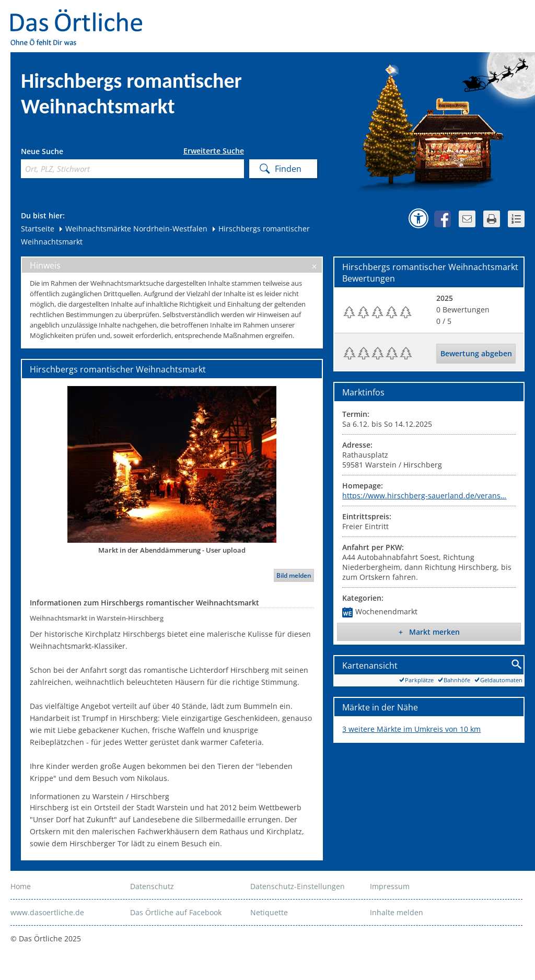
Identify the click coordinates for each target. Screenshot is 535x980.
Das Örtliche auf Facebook (176, 912)
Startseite (38, 229)
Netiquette (269, 912)
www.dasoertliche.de (47, 912)
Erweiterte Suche (214, 151)
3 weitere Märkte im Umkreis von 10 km (411, 729)
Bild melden (294, 575)
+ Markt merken (429, 632)
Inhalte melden (397, 912)
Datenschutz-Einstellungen (298, 886)
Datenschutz (152, 886)
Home (21, 886)
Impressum (390, 886)
